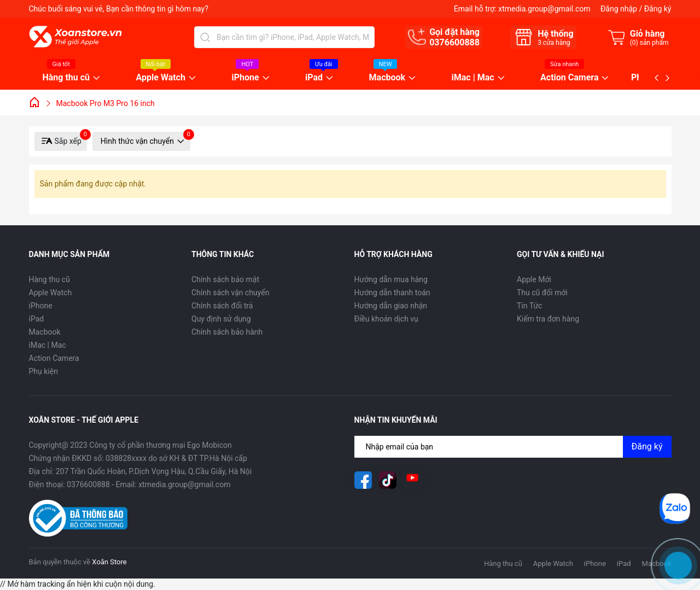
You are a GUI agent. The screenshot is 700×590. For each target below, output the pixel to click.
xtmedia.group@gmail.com (544, 9)
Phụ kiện (43, 371)
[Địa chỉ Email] (513, 447)
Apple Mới (534, 279)
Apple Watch (161, 78)
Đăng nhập (619, 9)
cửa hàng (554, 43)
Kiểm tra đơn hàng (548, 319)
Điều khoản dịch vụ (386, 319)
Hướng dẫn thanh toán (392, 293)
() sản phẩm (649, 43)
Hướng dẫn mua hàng (391, 279)
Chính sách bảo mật (225, 279)
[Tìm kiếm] (205, 37)
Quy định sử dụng (221, 319)
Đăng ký (658, 9)
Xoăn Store (109, 562)
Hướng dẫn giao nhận (391, 306)
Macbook (387, 78)
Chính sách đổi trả (222, 306)
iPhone (245, 78)
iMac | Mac (473, 78)
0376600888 (454, 42)
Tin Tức (529, 306)
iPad (314, 78)
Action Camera (569, 78)
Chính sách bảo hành (227, 332)
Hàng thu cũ (66, 78)
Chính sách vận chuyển (231, 293)
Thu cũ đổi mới (542, 293)
